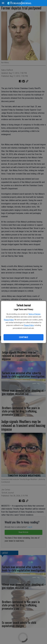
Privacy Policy (9, 320)
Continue (23, 337)
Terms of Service (34, 314)
